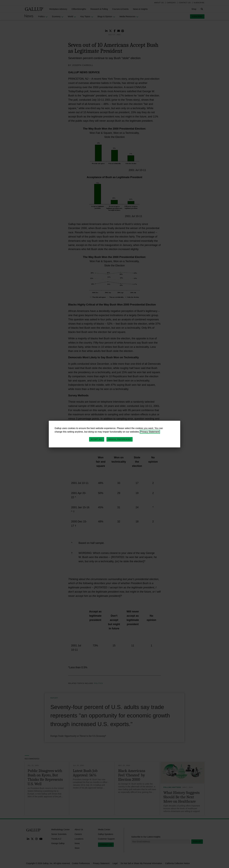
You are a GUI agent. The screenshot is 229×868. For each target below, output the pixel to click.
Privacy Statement (150, 432)
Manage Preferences (120, 439)
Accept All (97, 439)
